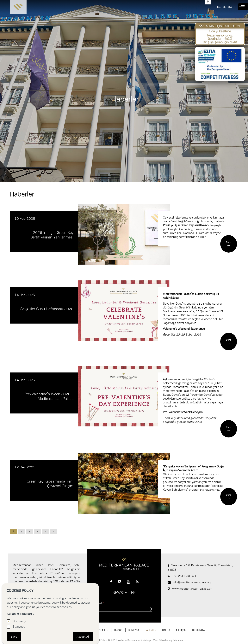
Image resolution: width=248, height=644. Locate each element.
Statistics (19, 627)
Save (14, 637)
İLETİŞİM (181, 630)
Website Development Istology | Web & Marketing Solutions (150, 640)
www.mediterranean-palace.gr (192, 589)
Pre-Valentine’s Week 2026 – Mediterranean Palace (49, 396)
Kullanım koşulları (19, 614)
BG (230, 7)
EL (219, 7)
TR (236, 7)
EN (224, 7)
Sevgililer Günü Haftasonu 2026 (47, 309)
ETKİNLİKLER (101, 630)
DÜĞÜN (118, 630)
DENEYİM (133, 630)
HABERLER (150, 630)
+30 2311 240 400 (185, 576)
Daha (229, 242)
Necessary (19, 621)
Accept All (83, 637)
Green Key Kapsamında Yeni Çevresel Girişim (50, 484)
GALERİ (166, 630)
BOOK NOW (199, 630)
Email (100, 603)
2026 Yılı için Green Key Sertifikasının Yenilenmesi (52, 235)
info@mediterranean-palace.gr (193, 582)
